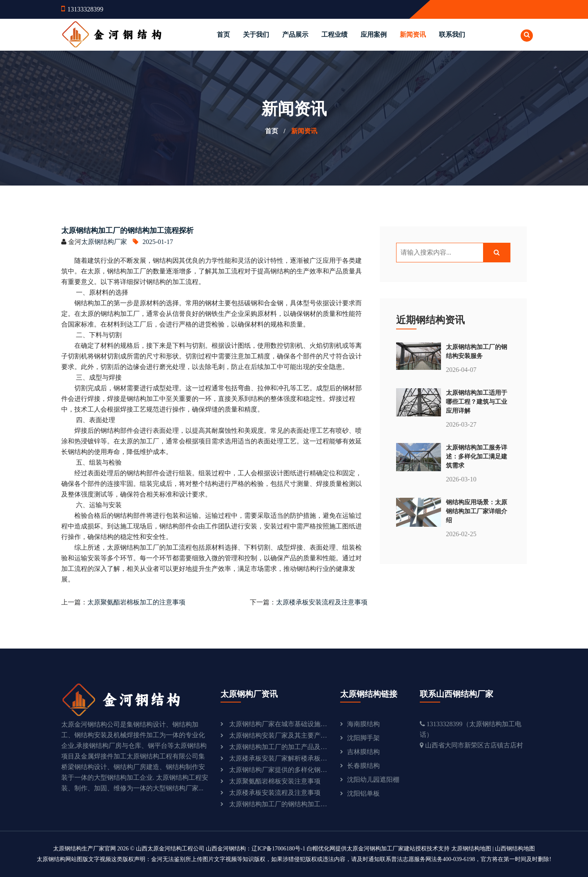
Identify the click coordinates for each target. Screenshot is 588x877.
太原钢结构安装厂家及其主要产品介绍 (278, 735)
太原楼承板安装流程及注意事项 (322, 602)
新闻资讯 (413, 35)
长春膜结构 (363, 766)
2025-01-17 (153, 242)
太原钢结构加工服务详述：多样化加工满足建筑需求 (477, 456)
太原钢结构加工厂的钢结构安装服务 (477, 351)
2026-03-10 (461, 479)
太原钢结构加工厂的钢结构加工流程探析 (278, 804)
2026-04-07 (461, 370)
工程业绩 (334, 35)
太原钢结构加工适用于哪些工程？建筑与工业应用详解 (477, 402)
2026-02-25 (461, 534)
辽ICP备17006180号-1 (278, 849)
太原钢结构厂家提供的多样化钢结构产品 (278, 770)
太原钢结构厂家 (104, 242)
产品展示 (295, 35)
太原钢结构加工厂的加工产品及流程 (278, 747)
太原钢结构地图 (471, 849)
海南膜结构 (363, 724)
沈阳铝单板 (363, 793)
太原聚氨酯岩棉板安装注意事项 (275, 781)
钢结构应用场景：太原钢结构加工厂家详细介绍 (477, 511)
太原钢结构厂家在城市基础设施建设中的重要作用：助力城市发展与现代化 (278, 724)
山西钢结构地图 (515, 849)
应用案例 (374, 35)
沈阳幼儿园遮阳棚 (373, 780)
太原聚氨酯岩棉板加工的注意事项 (136, 602)
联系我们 (452, 35)
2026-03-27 (461, 424)
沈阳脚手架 (363, 738)
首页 (223, 35)
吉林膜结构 (363, 752)
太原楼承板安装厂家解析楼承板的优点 (278, 758)
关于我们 (256, 35)
